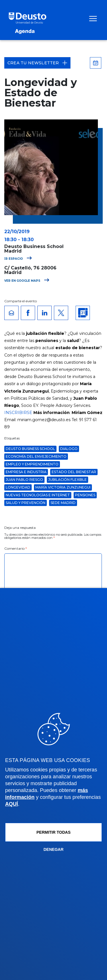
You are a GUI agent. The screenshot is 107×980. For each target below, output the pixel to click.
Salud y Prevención (26, 503)
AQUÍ (12, 804)
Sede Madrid (63, 503)
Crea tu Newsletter (37, 63)
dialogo (69, 449)
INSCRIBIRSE (18, 413)
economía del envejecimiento (36, 456)
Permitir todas (54, 832)
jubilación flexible (67, 480)
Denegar (53, 849)
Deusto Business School (30, 449)
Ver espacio (17, 259)
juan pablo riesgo (24, 480)
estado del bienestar (74, 472)
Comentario (16, 548)
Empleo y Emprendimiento (32, 464)
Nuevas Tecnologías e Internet (38, 495)
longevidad (18, 487)
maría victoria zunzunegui (63, 487)
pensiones (85, 495)
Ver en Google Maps (27, 281)
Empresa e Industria (26, 472)
